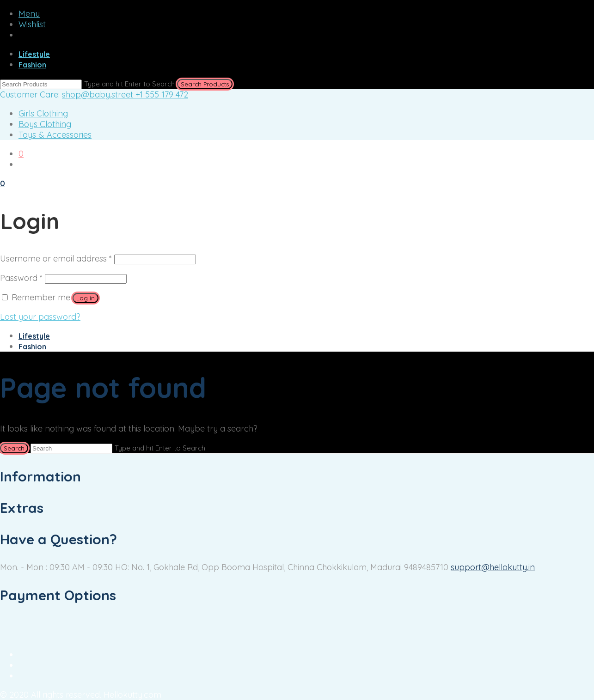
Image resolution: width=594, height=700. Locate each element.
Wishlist (32, 24)
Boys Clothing (45, 124)
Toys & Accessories (55, 135)
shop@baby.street (99, 94)
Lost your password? (40, 317)
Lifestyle (34, 54)
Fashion (32, 65)
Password (21, 278)
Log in (86, 298)
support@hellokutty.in (493, 567)
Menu (29, 14)
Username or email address (56, 259)
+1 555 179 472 (162, 94)
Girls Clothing (43, 113)
